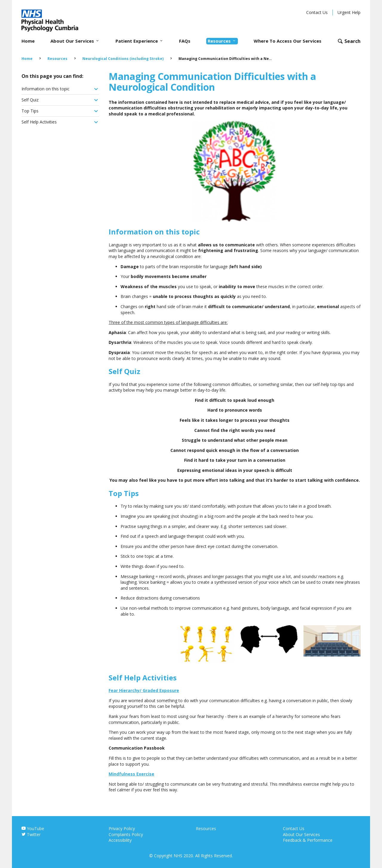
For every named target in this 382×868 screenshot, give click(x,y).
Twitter (31, 834)
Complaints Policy (126, 834)
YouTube (33, 828)
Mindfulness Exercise (131, 774)
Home (28, 41)
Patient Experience (140, 41)
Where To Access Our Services (288, 41)
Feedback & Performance (308, 840)
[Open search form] (349, 41)
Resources (222, 41)
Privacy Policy (122, 828)
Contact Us (317, 12)
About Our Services (75, 41)
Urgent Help (349, 12)
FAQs (185, 41)
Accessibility (120, 840)
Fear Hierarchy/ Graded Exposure (144, 690)
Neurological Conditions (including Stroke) (123, 59)
